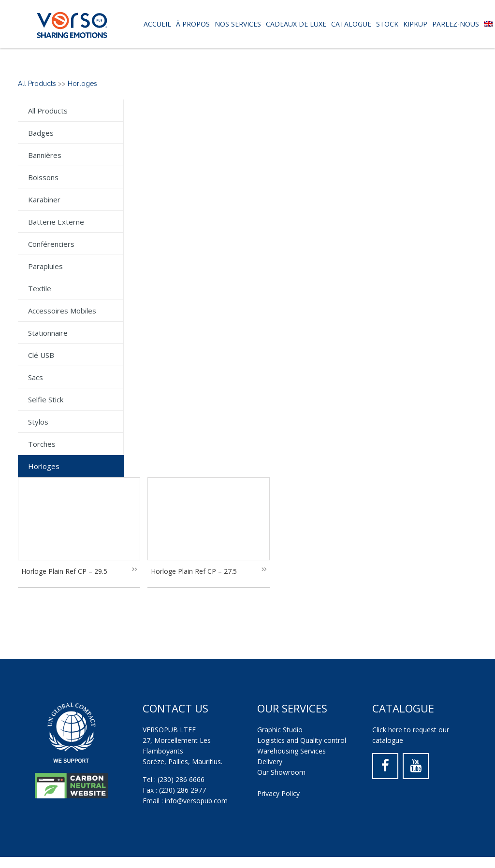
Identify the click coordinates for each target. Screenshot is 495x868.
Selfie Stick (46, 399)
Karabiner (44, 199)
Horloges (82, 84)
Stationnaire (48, 333)
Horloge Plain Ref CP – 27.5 (194, 571)
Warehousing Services (291, 751)
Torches (42, 444)
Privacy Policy (278, 793)
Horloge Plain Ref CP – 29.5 (64, 571)
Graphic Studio (280, 730)
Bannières (45, 155)
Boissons (43, 177)
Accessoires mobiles (62, 311)
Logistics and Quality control (302, 740)
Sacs (36, 377)
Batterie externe (56, 222)
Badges (41, 133)
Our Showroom (281, 772)
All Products (37, 84)
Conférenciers (51, 244)
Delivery (270, 761)
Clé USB (41, 355)
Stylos (38, 422)
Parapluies (45, 266)
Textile (40, 288)
